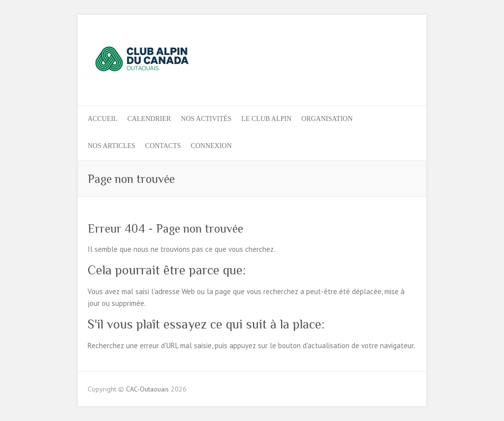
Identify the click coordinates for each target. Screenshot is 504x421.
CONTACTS (163, 146)
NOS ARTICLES (111, 146)
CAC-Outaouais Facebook (375, 51)
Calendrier (149, 119)
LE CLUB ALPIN (266, 119)
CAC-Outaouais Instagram (391, 51)
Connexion (211, 146)
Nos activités (206, 119)
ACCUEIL (103, 119)
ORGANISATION (327, 119)
